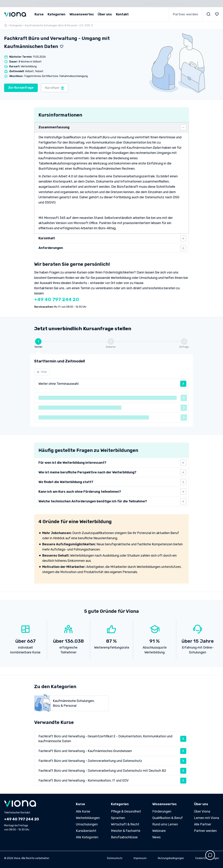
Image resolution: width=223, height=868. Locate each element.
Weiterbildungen (88, 818)
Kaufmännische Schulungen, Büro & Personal (51, 26)
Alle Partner (203, 824)
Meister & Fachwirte (126, 831)
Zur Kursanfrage (21, 88)
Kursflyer (55, 88)
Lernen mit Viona (207, 818)
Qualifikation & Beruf (168, 818)
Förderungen (162, 811)
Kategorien (16, 26)
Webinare (159, 831)
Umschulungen (87, 824)
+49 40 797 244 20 (57, 299)
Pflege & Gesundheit (126, 811)
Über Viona (202, 811)
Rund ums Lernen (165, 824)
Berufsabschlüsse (124, 837)
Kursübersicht (86, 831)
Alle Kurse (83, 811)
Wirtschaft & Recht (125, 824)
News (156, 837)
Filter (42, 372)
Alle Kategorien (87, 837)
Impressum (140, 858)
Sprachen (118, 818)
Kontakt (122, 14)
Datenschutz (115, 858)
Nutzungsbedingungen (171, 858)
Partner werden (186, 14)
